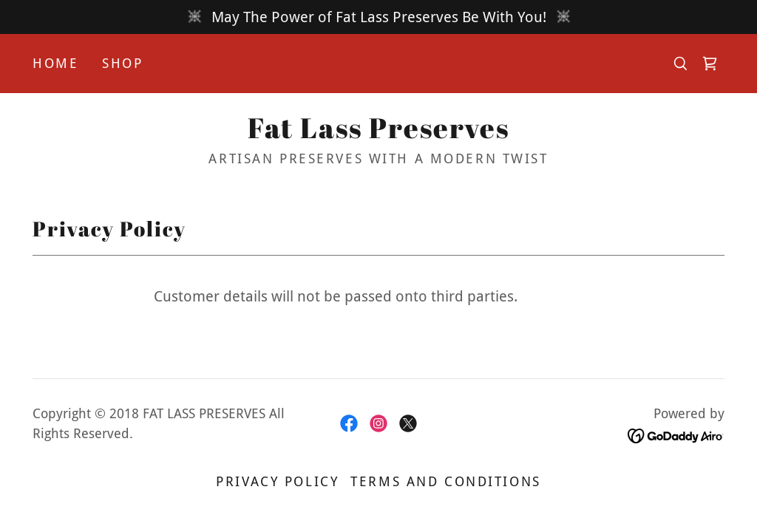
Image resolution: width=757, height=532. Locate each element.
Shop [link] (122, 63)
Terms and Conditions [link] (445, 481)
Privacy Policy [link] (277, 481)
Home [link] (55, 63)
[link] (710, 64)
